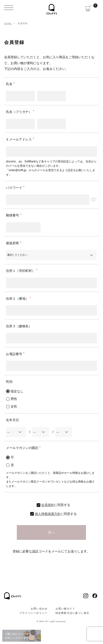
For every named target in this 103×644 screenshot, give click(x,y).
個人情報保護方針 (48, 514)
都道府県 (15, 243)
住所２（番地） (19, 299)
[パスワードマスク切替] (93, 200)
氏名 (11, 84)
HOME (8, 23)
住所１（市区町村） (23, 271)
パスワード (16, 188)
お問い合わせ (39, 609)
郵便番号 (15, 215)
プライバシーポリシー (34, 613)
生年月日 (12, 420)
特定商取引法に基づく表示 (72, 613)
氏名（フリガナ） (21, 112)
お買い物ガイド (65, 609)
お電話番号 (16, 354)
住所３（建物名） (19, 326)
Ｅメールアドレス (21, 139)
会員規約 (48, 505)
